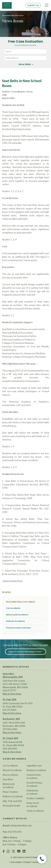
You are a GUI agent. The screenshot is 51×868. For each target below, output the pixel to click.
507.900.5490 (10, 729)
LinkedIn (24, 852)
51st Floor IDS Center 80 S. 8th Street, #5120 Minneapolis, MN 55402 (15, 684)
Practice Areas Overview (18, 628)
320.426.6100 (10, 749)
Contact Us (33, 5)
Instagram (8, 852)
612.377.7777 (21, 645)
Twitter (13, 852)
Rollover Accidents (16, 621)
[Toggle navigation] (47, 5)
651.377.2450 (10, 710)
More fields (25, 64)
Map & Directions (12, 694)
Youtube (19, 852)
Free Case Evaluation (26, 41)
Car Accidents (13, 608)
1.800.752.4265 (40, 645)
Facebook (4, 852)
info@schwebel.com (21, 826)
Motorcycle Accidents (17, 615)
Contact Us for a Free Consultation (24, 652)
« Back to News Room (12, 581)
